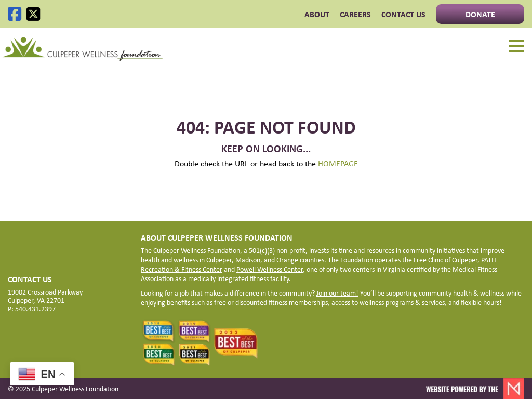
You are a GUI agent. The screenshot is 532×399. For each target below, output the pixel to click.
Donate (480, 14)
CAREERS (355, 14)
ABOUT (317, 14)
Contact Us (403, 14)
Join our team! (337, 293)
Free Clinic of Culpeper (445, 260)
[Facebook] (15, 14)
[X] (33, 14)
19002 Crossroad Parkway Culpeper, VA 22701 (45, 296)
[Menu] (516, 46)
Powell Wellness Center (270, 269)
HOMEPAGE (338, 163)
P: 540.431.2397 (32, 308)
